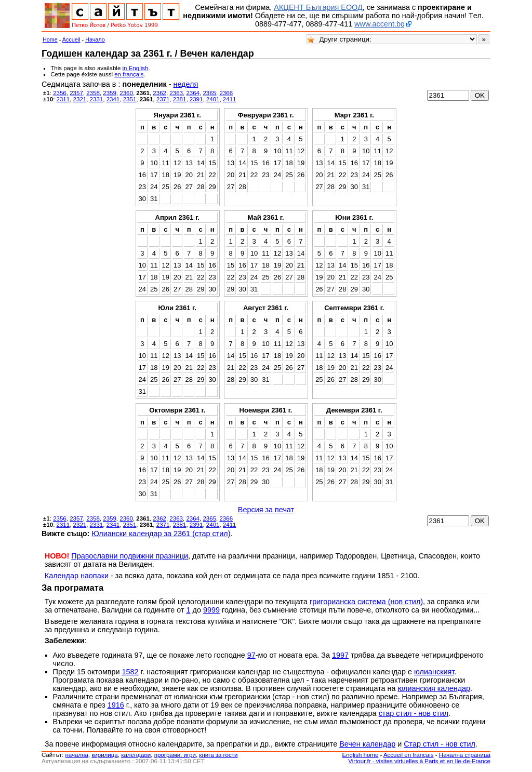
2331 (97, 99)
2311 (63, 99)
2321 (80, 99)
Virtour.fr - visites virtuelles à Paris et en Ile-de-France (419, 761)
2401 (213, 99)
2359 (110, 93)
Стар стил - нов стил (440, 744)
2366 (226, 93)
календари (136, 755)
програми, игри (175, 755)
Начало (95, 39)
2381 (180, 99)
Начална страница (465, 755)
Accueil (71, 39)
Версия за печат (266, 510)
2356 (60, 93)
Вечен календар (367, 744)
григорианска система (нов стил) (366, 602)
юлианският (434, 672)
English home (361, 755)
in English (136, 68)
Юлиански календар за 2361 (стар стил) (161, 534)
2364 (193, 93)
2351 (130, 99)
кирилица (104, 755)
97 (251, 655)
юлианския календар (434, 688)
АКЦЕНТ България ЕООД (318, 7)
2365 (209, 93)
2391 (196, 99)
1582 (130, 672)
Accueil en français (409, 755)
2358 (93, 93)
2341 (113, 99)
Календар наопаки (77, 576)
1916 (116, 705)
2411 (230, 99)
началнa (76, 755)
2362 (159, 93)
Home (50, 39)
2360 (126, 93)
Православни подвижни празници (130, 556)
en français (129, 74)
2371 (163, 99)
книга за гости (218, 755)
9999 (211, 610)
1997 (340, 655)
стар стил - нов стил (414, 713)
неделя (185, 84)
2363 (176, 93)
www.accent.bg (380, 24)
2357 (76, 93)
